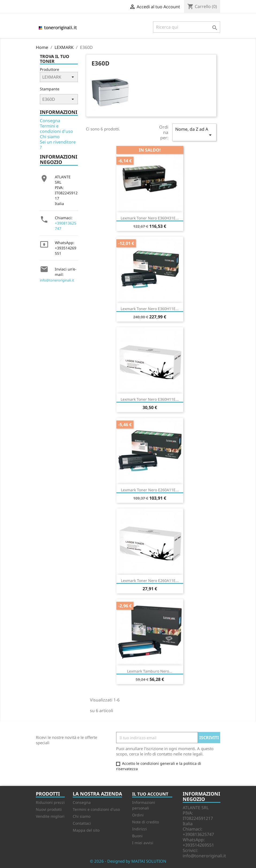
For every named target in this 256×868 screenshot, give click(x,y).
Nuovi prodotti (49, 809)
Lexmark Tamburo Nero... (150, 671)
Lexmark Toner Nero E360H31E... (150, 218)
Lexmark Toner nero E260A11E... (150, 580)
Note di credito (146, 822)
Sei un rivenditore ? (58, 145)
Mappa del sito (86, 830)
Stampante (50, 89)
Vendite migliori (50, 816)
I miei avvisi (143, 843)
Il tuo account (150, 794)
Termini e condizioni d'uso (56, 129)
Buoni (137, 836)
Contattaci (82, 823)
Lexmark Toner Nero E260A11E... (150, 490)
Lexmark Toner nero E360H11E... (150, 309)
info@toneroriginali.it (57, 280)
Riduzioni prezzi (50, 802)
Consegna (50, 121)
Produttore (49, 69)
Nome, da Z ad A (194, 132)
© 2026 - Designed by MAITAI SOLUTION (128, 861)
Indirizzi (140, 829)
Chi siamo (50, 137)
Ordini (138, 815)
